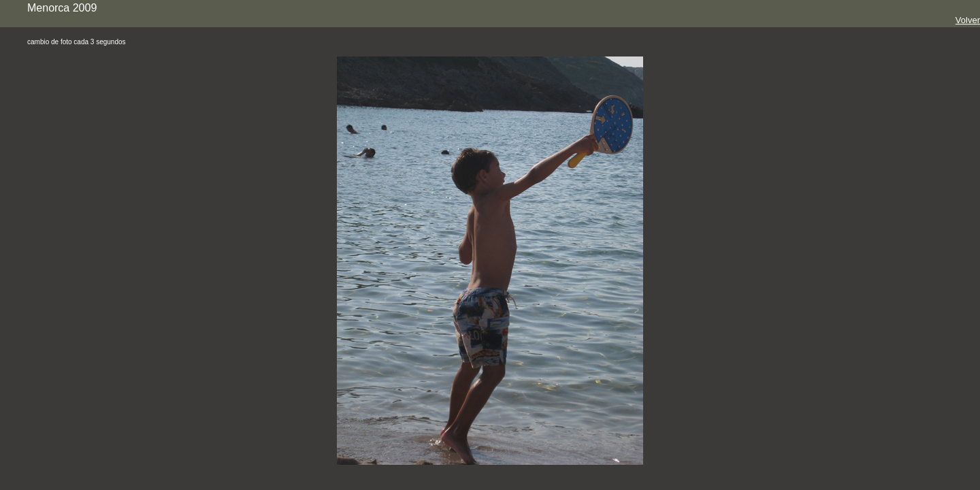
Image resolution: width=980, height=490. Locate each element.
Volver (968, 20)
